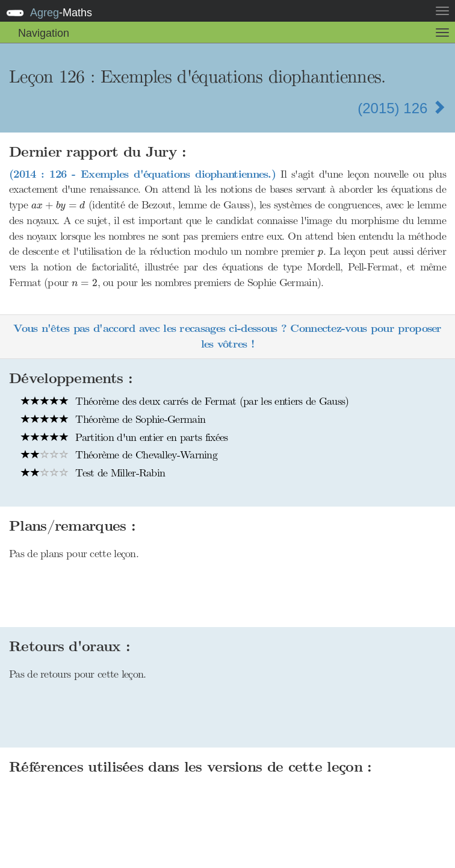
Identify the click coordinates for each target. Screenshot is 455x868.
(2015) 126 (402, 108)
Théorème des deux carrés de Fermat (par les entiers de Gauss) (185, 401)
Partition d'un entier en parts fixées (124, 437)
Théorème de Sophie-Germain (113, 419)
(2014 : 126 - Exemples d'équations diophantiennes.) (142, 174)
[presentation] (58, 206)
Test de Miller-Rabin (93, 473)
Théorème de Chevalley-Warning (119, 455)
